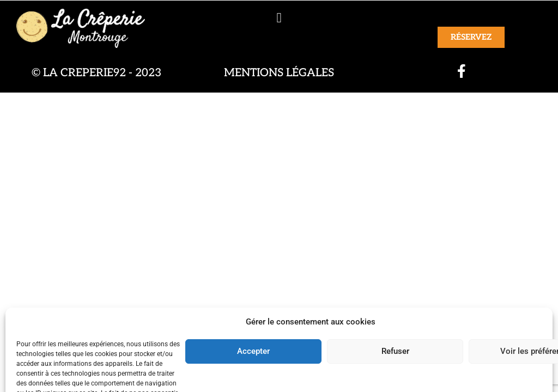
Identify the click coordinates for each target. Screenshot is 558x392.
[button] (279, 17)
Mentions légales (279, 73)
